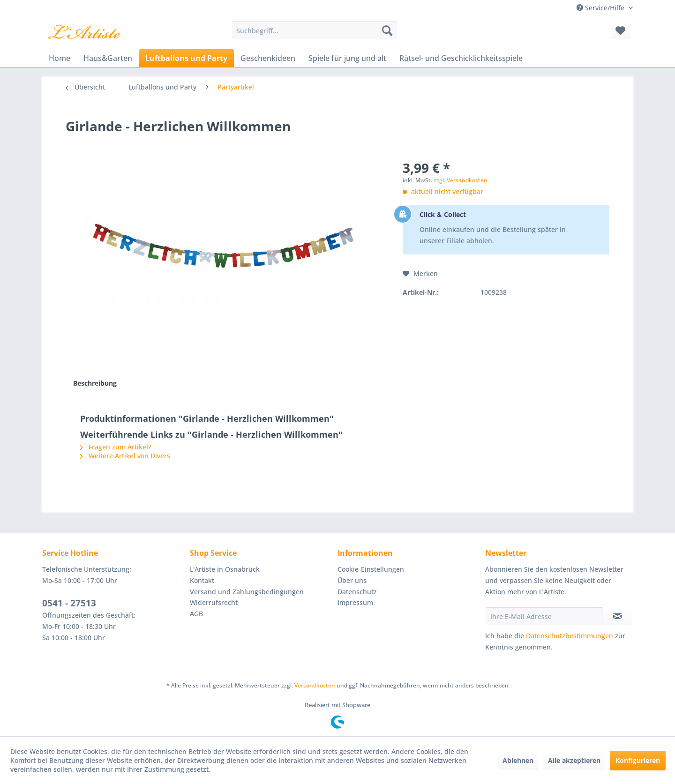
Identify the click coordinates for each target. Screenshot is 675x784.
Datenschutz (357, 592)
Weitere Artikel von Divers (125, 456)
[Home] (60, 58)
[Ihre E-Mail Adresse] (544, 616)
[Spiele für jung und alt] (347, 58)
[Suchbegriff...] (314, 30)
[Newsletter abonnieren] (618, 616)
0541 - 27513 (69, 603)
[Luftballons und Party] (186, 58)
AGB (196, 614)
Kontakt (202, 580)
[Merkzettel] (620, 30)
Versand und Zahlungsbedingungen (247, 592)
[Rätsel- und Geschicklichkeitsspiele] (461, 58)
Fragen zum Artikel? (116, 447)
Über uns (352, 580)
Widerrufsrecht (214, 602)
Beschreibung (95, 383)
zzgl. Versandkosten (461, 180)
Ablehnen (518, 760)
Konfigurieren (638, 760)
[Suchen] (387, 30)
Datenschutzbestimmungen (570, 636)
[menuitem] (314, 30)
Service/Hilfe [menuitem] (601, 8)
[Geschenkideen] (268, 58)
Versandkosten (315, 685)
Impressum (355, 602)
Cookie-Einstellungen (371, 569)
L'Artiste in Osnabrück (225, 569)
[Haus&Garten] (108, 58)
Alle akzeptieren (574, 760)
